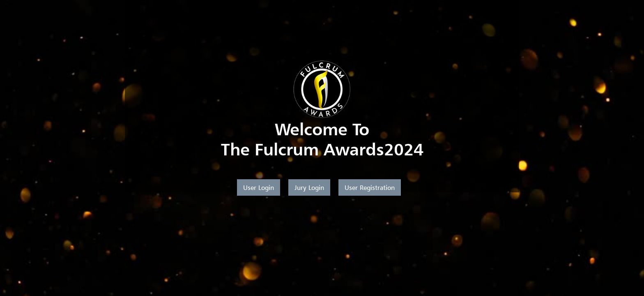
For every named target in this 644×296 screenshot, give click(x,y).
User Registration (370, 187)
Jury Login (309, 187)
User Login (259, 187)
